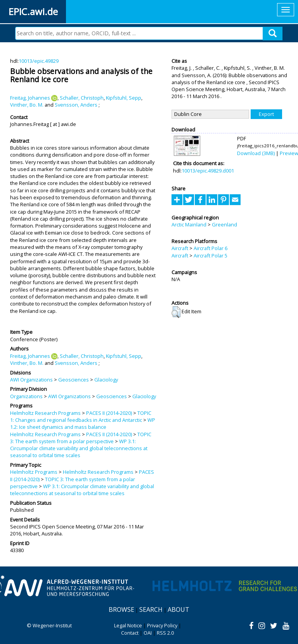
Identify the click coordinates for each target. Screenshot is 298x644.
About (178, 609)
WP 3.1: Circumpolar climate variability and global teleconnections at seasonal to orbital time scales (79, 448)
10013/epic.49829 (39, 61)
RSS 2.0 (165, 633)
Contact (130, 633)
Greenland (224, 224)
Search (151, 609)
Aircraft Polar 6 (211, 248)
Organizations (26, 396)
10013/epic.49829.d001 (208, 171)
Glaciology (106, 380)
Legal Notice (128, 625)
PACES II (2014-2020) (109, 413)
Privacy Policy (162, 625)
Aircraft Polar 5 (211, 256)
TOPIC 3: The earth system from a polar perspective (81, 438)
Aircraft (180, 248)
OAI (148, 633)
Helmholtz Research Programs (45, 413)
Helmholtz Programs (34, 472)
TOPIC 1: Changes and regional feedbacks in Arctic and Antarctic (81, 416)
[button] (176, 312)
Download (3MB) (256, 153)
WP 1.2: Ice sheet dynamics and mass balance (83, 423)
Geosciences (74, 380)
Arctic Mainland (189, 224)
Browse (121, 609)
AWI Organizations (31, 380)
